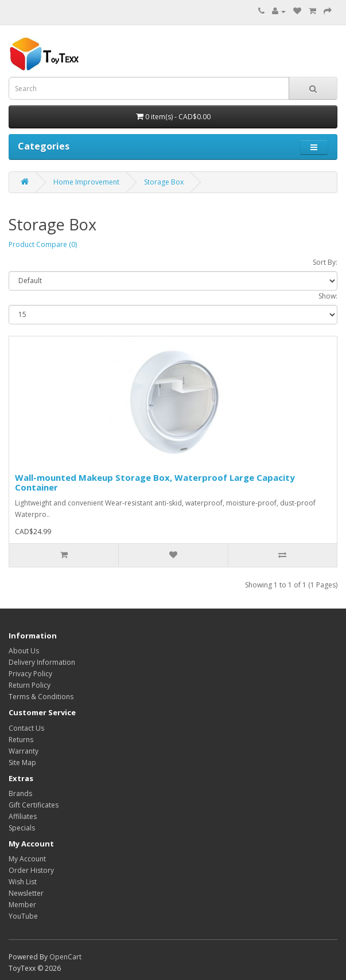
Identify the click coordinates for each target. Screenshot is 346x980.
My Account (27, 859)
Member (22, 905)
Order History (31, 870)
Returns (21, 740)
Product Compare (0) (43, 244)
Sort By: (325, 262)
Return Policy (30, 685)
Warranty (24, 751)
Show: (328, 296)
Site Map (22, 763)
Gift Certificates (34, 805)
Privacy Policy (30, 674)
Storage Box (164, 182)
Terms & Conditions (41, 697)
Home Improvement (86, 182)
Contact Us (26, 728)
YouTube (23, 916)
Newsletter (26, 893)
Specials (22, 828)
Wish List (23, 882)
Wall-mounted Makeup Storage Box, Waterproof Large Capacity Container (155, 482)
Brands (20, 793)
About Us (24, 651)
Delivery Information (42, 662)
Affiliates (23, 816)
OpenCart (65, 957)
